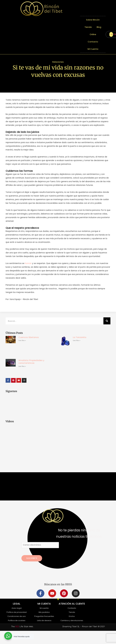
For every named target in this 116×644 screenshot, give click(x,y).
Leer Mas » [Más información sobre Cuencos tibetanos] (22, 340)
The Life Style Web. (22, 627)
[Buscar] (107, 321)
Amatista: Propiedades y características (31, 362)
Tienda (88, 27)
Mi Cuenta (93, 49)
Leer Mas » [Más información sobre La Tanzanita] (77, 340)
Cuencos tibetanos (29, 337)
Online (93, 34)
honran (28, 263)
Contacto (93, 42)
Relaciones (58, 62)
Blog (99, 27)
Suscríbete (32, 558)
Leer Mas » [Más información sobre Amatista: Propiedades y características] (22, 366)
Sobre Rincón (93, 20)
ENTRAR (112, 34)
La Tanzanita (80, 337)
